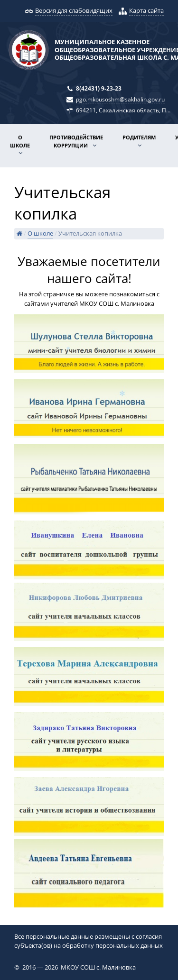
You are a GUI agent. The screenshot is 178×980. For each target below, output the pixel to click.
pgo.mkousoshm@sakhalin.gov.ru (120, 99)
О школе (20, 141)
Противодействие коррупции (76, 141)
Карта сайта (146, 10)
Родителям (139, 137)
